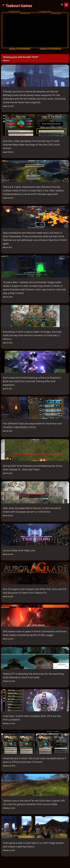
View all (6, 60)
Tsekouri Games (19, 6)
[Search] (62, 5)
